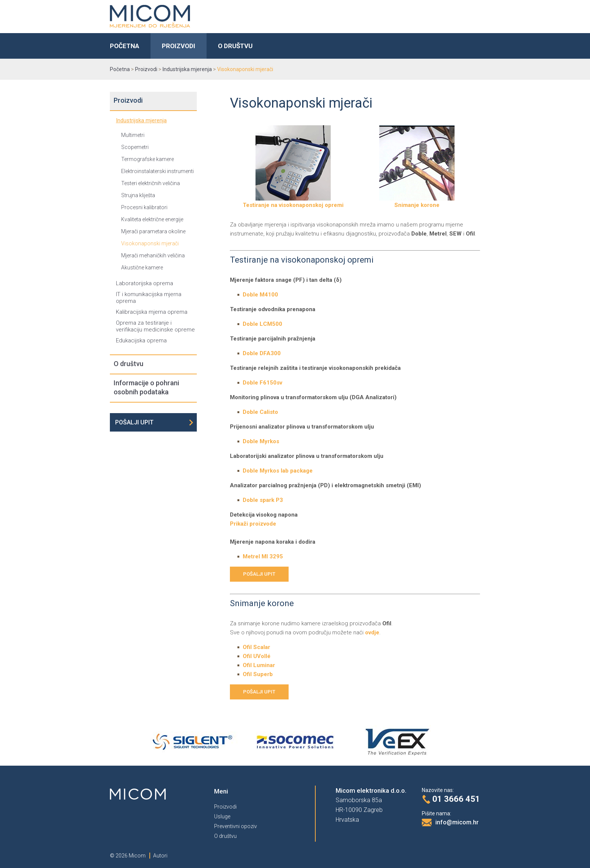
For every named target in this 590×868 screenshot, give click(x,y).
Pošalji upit (134, 422)
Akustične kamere (142, 268)
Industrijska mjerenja (141, 120)
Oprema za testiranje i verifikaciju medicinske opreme (155, 326)
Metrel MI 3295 (263, 556)
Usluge (222, 816)
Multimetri (133, 135)
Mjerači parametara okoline (153, 231)
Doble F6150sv (262, 383)
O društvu (235, 46)
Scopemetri (135, 147)
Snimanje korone (417, 202)
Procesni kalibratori (144, 207)
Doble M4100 (260, 295)
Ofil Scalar (256, 647)
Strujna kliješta (138, 195)
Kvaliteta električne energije (152, 219)
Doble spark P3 (263, 500)
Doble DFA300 (262, 353)
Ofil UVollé (257, 656)
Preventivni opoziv (236, 826)
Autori (160, 856)
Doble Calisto (260, 412)
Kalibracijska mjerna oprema (152, 312)
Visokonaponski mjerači (150, 243)
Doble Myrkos (261, 441)
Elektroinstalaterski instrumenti (157, 171)
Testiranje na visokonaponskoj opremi (293, 202)
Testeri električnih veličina (151, 183)
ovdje (372, 632)
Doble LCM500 (262, 324)
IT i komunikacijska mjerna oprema (149, 298)
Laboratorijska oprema (144, 283)
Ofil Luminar (259, 665)
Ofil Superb (258, 674)
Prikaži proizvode (253, 524)
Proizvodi (179, 46)
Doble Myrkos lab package (278, 471)
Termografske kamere (147, 159)
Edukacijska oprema (141, 341)
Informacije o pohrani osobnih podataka (146, 387)
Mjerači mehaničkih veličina (153, 255)
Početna (125, 46)
